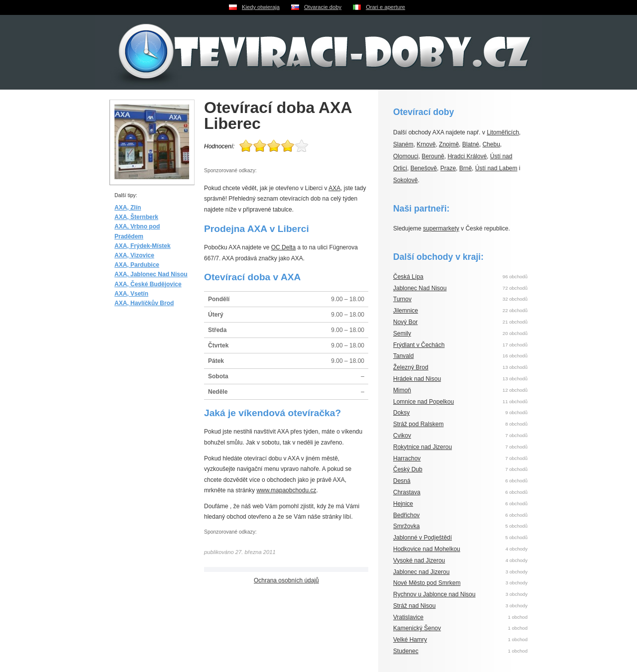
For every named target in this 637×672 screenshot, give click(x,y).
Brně (466, 168)
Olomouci (406, 156)
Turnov (402, 299)
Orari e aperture (385, 7)
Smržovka (406, 526)
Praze (448, 168)
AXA (334, 188)
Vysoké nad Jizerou (419, 560)
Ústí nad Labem (496, 168)
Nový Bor (405, 322)
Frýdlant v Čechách (419, 345)
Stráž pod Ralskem (418, 424)
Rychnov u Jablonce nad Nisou (434, 594)
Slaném (403, 144)
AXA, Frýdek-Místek (143, 246)
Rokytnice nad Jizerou (423, 447)
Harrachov (407, 458)
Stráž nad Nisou (414, 606)
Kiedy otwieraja (261, 7)
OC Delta (283, 247)
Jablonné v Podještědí (423, 538)
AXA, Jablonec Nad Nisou (151, 274)
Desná (402, 481)
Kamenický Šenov (417, 628)
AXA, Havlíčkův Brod (144, 303)
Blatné (471, 144)
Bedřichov (406, 515)
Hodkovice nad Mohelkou (427, 549)
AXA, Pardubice (137, 265)
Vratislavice (408, 617)
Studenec (406, 651)
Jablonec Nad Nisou (420, 288)
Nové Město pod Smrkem (427, 583)
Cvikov (402, 436)
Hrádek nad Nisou (417, 379)
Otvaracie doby (323, 7)
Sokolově (405, 180)
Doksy (401, 413)
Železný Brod (411, 367)
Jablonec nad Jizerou (421, 572)
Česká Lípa (408, 277)
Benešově (424, 168)
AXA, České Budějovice (148, 284)
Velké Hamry (410, 640)
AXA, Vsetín (131, 294)
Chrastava (407, 492)
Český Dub (408, 469)
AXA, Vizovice (134, 255)
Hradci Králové (467, 156)
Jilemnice (406, 311)
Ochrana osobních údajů (286, 580)
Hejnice (403, 504)
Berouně (433, 156)
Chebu (491, 144)
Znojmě (449, 144)
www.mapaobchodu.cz (286, 490)
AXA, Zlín (128, 208)
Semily (402, 334)
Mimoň (402, 390)
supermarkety (441, 228)
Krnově (426, 144)
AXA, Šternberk (136, 217)
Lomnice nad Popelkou (424, 402)
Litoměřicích (503, 132)
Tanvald (403, 356)
